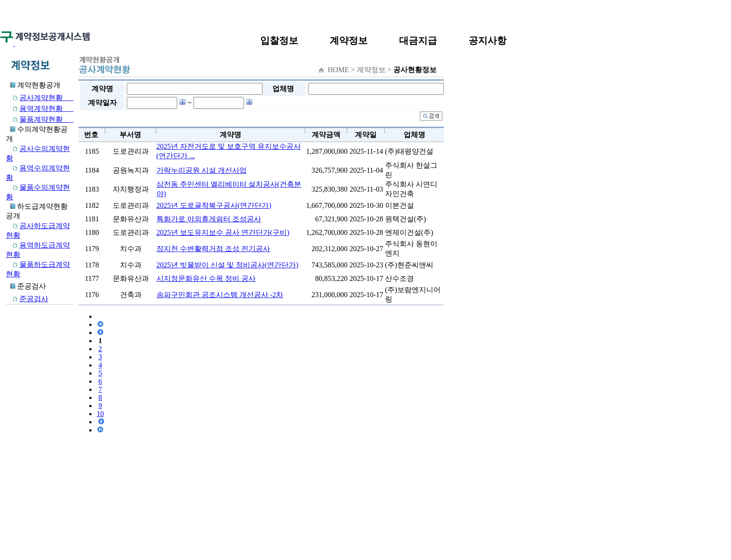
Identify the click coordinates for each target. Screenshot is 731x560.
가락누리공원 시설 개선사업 (202, 170)
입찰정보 (279, 40)
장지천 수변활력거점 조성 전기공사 (213, 249)
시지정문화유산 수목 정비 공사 (206, 278)
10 (100, 414)
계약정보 (349, 40)
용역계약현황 (40, 108)
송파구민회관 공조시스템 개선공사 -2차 (220, 295)
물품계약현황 (40, 119)
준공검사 (27, 299)
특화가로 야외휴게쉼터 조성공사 (209, 219)
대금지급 (418, 40)
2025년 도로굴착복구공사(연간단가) (214, 205)
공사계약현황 (40, 98)
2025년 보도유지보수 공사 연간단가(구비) (223, 232)
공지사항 (487, 40)
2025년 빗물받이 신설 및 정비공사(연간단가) (228, 265)
